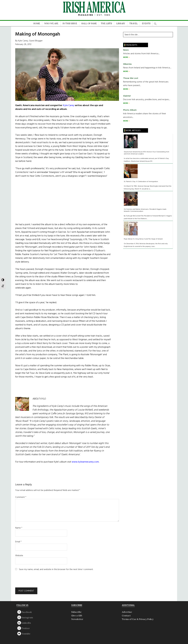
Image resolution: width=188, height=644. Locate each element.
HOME (37, 23)
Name (19, 528)
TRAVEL (134, 23)
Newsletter (77, 619)
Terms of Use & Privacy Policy (138, 619)
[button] (155, 23)
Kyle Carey (69, 105)
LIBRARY (121, 23)
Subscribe (76, 612)
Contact (126, 616)
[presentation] (34, 581)
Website (19, 556)
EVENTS (146, 23)
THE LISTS (106, 23)
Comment (21, 497)
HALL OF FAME (89, 23)
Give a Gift (77, 616)
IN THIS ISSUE (70, 23)
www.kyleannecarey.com (85, 462)
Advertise (127, 612)
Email (18, 542)
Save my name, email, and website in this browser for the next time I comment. (56, 569)
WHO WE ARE (51, 23)
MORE (126, 57)
